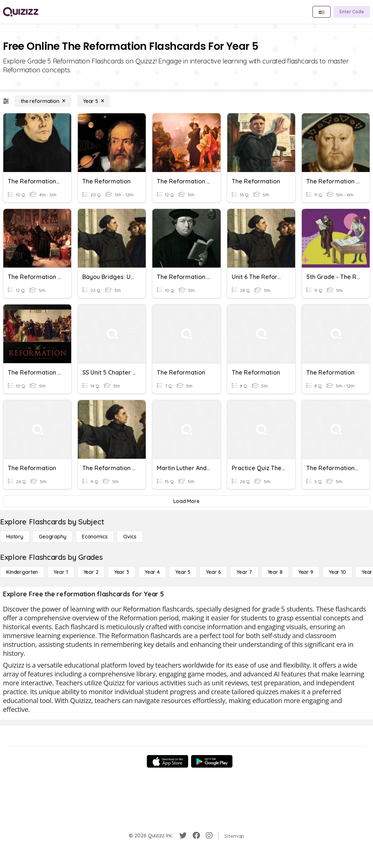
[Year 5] (94, 101)
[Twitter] (183, 836)
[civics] (130, 537)
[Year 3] (122, 572)
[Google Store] (212, 761)
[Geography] (53, 537)
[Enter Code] (352, 12)
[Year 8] (275, 572)
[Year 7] (244, 572)
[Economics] (95, 537)
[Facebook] (196, 836)
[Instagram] (209, 836)
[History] (15, 537)
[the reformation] (43, 101)
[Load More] (186, 501)
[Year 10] (337, 572)
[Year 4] (152, 572)
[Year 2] (91, 572)
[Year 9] (306, 572)
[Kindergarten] (22, 572)
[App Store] (167, 761)
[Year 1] (61, 572)
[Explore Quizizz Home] (21, 12)
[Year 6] (213, 572)
